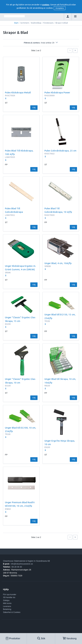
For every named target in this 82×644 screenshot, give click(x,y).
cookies (46, 5)
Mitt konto (7, 603)
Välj (34, 108)
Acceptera (60, 8)
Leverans (7, 606)
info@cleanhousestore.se (22, 564)
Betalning (7, 609)
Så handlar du (9, 597)
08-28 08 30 (17, 567)
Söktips (6, 600)
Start (16, 23)
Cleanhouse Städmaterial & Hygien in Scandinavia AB (26, 561)
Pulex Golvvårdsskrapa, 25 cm (60, 151)
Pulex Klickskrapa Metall (18, 92)
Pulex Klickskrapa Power (57, 92)
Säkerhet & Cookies (12, 612)
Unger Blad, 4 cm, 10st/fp (58, 263)
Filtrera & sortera (41, 43)
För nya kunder (10, 594)
